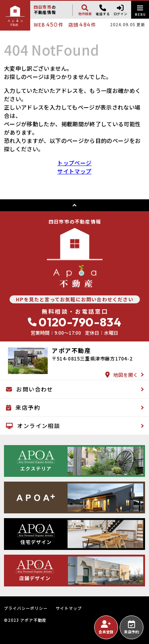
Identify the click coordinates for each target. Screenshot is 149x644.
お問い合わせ (30, 389)
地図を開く (122, 375)
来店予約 (131, 627)
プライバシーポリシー (26, 608)
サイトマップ (74, 171)
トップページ (74, 163)
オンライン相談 (33, 426)
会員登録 (106, 627)
